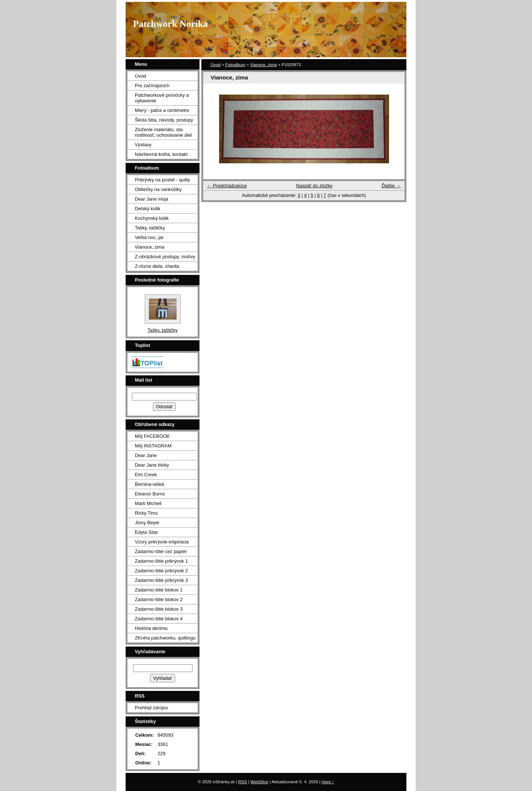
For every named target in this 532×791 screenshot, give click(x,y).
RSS (243, 782)
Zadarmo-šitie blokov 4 (159, 619)
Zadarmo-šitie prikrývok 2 (161, 571)
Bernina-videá (149, 484)
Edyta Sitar (146, 532)
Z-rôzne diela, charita (157, 266)
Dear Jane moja (151, 199)
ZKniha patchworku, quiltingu (165, 638)
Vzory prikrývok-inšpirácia (162, 542)
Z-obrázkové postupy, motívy (165, 257)
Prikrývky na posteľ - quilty (163, 180)
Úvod (216, 65)
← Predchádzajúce (227, 186)
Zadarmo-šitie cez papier (161, 551)
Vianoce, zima (263, 65)
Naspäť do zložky (314, 186)
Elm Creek (146, 475)
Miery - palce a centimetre (162, 110)
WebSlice (259, 782)
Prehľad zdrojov (151, 708)
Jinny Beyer (147, 523)
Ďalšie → (391, 186)
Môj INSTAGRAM (153, 446)
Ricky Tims (146, 513)
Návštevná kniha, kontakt (161, 154)
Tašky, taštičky (150, 228)
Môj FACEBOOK (152, 436)
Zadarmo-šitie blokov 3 (159, 609)
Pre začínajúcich (152, 86)
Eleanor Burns (150, 494)
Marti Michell (148, 503)
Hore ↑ (328, 782)
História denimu (151, 628)
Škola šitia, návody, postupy (164, 120)
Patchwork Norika (170, 24)
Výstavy (143, 145)
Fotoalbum (235, 65)
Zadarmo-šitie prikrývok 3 (161, 580)
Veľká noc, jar (149, 237)
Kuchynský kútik (152, 218)
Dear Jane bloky (152, 465)
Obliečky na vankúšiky (158, 189)
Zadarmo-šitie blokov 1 (159, 590)
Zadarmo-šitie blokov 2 (159, 599)
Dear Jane (146, 455)
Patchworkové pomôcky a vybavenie (162, 98)
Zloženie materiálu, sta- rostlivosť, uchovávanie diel (163, 132)
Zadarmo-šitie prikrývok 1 (161, 561)
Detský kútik (148, 209)
